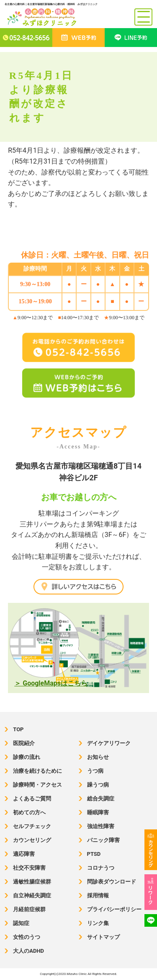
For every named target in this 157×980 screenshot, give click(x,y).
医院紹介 (24, 743)
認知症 (21, 923)
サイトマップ (103, 937)
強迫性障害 (101, 826)
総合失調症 (101, 799)
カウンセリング (32, 840)
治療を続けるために (37, 771)
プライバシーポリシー (114, 909)
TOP (18, 729)
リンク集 (98, 923)
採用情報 (98, 895)
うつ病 (95, 771)
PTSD (94, 854)
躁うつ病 (98, 785)
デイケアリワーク (109, 743)
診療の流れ (27, 757)
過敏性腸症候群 (32, 882)
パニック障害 (103, 840)
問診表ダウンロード (112, 882)
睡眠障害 (98, 812)
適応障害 (24, 854)
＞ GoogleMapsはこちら (51, 683)
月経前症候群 (29, 909)
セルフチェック (32, 826)
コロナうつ (101, 868)
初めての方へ (29, 812)
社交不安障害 (29, 868)
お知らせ (98, 757)
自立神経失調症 (32, 895)
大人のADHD (28, 951)
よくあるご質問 (32, 799)
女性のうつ (27, 937)
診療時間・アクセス (37, 785)
